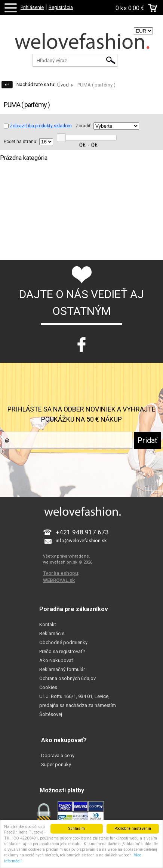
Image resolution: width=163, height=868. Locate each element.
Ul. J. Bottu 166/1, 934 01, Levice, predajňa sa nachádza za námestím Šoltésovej (78, 705)
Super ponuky (56, 764)
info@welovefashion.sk (81, 541)
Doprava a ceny (58, 755)
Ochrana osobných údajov (67, 678)
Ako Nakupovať (56, 660)
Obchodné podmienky (63, 642)
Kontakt (48, 624)
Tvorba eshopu (61, 573)
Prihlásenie (32, 7)
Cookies (48, 687)
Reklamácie (52, 633)
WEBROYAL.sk (59, 580)
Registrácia (61, 7)
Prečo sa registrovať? (62, 651)
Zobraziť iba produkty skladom (38, 126)
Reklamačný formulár (62, 669)
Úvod (63, 85)
